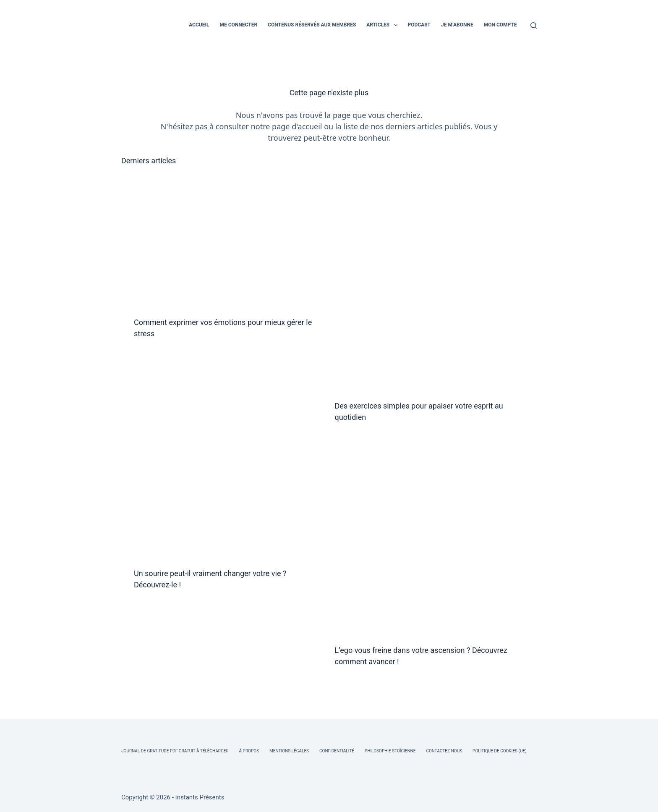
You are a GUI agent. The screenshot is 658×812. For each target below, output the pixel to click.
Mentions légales (289, 751)
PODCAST (419, 25)
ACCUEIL (199, 25)
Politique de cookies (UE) (500, 751)
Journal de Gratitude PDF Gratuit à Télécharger (175, 751)
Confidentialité (337, 751)
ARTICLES (383, 25)
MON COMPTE (500, 25)
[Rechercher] (534, 25)
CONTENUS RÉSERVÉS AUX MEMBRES (312, 25)
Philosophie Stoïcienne (390, 751)
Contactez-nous (444, 751)
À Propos (249, 751)
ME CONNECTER (238, 25)
